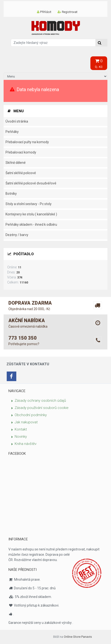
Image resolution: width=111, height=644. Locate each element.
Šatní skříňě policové (21, 173)
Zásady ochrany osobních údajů (40, 401)
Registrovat (67, 12)
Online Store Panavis (78, 637)
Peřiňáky (12, 132)
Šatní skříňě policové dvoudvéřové (31, 183)
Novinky (21, 437)
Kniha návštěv (26, 444)
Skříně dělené (16, 163)
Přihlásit (44, 12)
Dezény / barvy (17, 235)
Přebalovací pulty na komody (27, 142)
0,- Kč (99, 64)
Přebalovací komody (21, 152)
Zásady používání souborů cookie (42, 408)
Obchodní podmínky (31, 415)
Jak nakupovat (26, 422)
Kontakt (21, 429)
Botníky (11, 194)
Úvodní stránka (17, 121)
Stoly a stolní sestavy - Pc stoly (29, 204)
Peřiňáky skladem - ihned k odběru (31, 225)
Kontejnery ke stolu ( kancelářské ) (31, 214)
